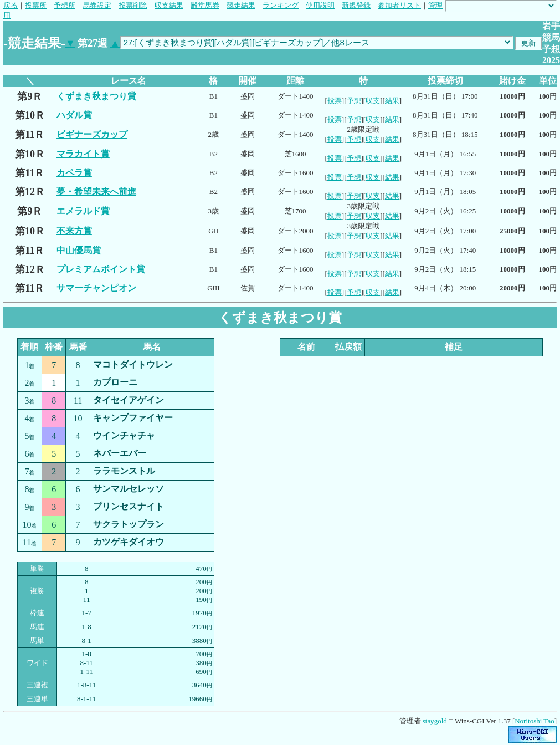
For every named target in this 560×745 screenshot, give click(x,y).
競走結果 (241, 5)
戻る (11, 5)
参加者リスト (399, 5)
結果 (392, 101)
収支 (373, 101)
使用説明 (320, 5)
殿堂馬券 (205, 5)
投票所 (36, 5)
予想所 (65, 5)
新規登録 (356, 5)
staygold (435, 721)
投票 (335, 101)
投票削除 (133, 5)
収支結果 (169, 5)
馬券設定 (97, 5)
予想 (354, 101)
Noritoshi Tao (534, 721)
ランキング (281, 5)
